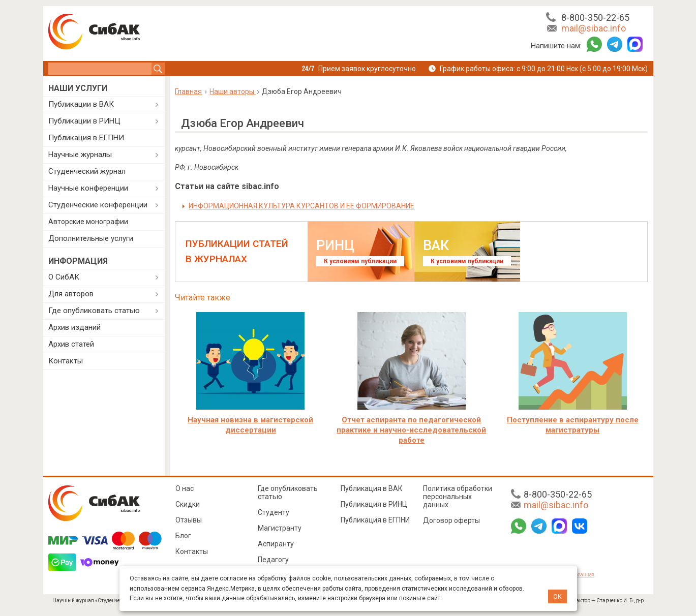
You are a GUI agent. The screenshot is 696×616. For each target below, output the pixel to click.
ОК (557, 596)
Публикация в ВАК (372, 488)
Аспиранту (276, 544)
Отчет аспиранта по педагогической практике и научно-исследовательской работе (411, 430)
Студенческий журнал (87, 171)
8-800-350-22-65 (595, 18)
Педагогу (273, 560)
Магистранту (280, 528)
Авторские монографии (88, 222)
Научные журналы (80, 155)
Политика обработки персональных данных (458, 497)
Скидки (188, 504)
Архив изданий (74, 327)
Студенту (274, 512)
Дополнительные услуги (91, 238)
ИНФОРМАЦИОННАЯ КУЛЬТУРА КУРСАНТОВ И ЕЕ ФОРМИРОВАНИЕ (301, 206)
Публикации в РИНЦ (84, 121)
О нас (185, 488)
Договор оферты (451, 520)
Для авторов (71, 294)
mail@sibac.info (594, 28)
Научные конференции (88, 188)
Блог (183, 536)
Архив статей (71, 344)
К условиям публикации (360, 261)
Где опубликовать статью (94, 311)
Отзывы (189, 520)
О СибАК (64, 277)
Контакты (66, 361)
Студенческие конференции (98, 205)
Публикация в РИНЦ (374, 504)
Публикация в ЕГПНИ (86, 138)
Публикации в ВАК (81, 104)
